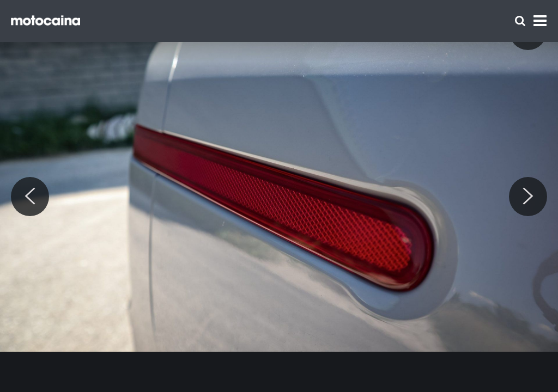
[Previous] (30, 197)
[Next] (528, 197)
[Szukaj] (520, 21)
